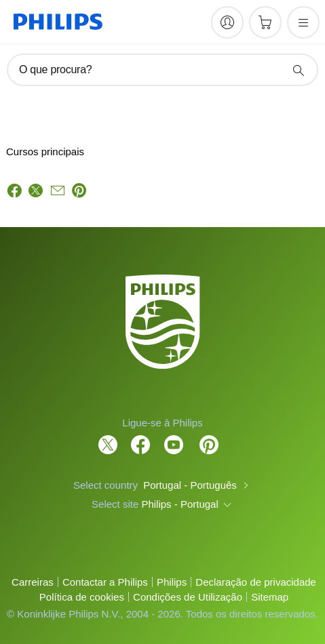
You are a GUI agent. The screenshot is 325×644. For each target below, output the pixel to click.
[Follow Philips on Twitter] (108, 438)
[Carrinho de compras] (265, 22)
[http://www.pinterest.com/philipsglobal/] (209, 438)
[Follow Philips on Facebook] (140, 438)
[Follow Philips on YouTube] (174, 438)
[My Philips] (227, 22)
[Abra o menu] (303, 22)
